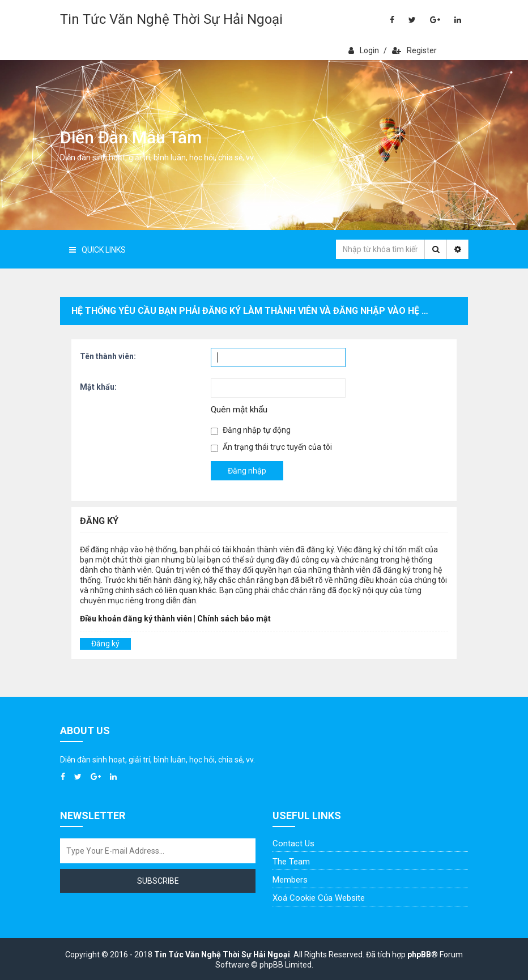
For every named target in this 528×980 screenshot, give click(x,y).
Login (364, 50)
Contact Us (293, 843)
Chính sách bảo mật (234, 619)
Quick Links (97, 250)
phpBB (419, 955)
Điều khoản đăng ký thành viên (136, 619)
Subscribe (158, 881)
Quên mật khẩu (239, 410)
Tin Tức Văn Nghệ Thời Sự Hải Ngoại (171, 19)
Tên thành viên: (108, 356)
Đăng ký (105, 644)
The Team (291, 862)
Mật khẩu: (98, 387)
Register (414, 50)
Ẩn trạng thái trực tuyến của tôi (271, 447)
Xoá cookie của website (319, 898)
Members (290, 880)
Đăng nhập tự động (251, 430)
